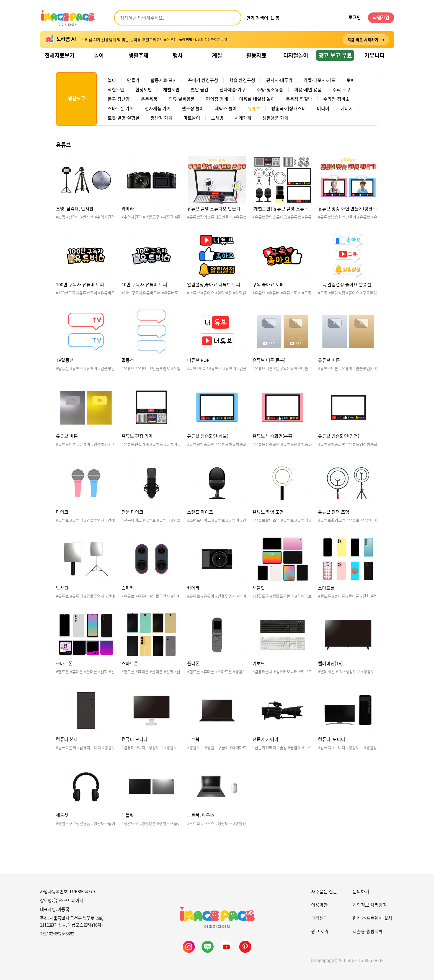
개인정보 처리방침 (370, 905)
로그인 (355, 18)
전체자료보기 (60, 55)
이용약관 (319, 905)
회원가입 (381, 18)
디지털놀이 (296, 55)
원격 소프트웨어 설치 (372, 918)
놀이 (99, 55)
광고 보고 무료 (335, 55)
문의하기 (361, 891)
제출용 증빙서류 (368, 931)
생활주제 (138, 55)
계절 (217, 55)
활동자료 (256, 55)
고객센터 (319, 918)
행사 (178, 55)
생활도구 (76, 99)
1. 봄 (275, 18)
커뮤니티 (374, 55)
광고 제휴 (320, 931)
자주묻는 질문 (324, 891)
